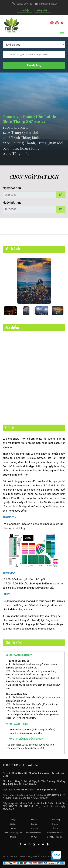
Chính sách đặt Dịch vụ (34, 833)
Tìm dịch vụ (34, 65)
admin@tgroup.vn (48, 4)
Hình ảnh (34, 820)
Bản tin (34, 824)
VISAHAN (59, 837)
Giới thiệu (25, 10)
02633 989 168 (25, 4)
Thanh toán (34, 828)
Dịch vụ (55, 824)
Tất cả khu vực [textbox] (12, 45)
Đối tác (13, 824)
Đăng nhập (43, 10)
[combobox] (34, 45)
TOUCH (13, 837)
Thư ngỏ (13, 820)
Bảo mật (55, 828)
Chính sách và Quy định (13, 833)
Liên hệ (13, 828)
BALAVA (34, 837)
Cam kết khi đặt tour (55, 833)
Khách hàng (55, 820)
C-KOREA (51, 837)
